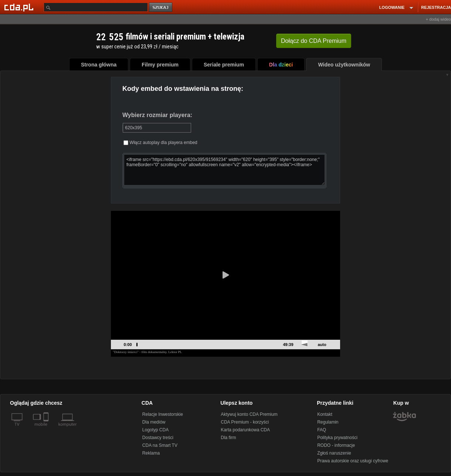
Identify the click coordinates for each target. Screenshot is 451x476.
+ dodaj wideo (438, 19)
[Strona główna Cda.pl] (20, 7)
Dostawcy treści (158, 438)
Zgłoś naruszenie (334, 453)
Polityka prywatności (337, 438)
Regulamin (328, 422)
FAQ (322, 430)
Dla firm (228, 438)
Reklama (151, 453)
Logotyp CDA (155, 430)
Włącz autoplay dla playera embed (160, 143)
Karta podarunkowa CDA (245, 430)
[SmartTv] (47, 429)
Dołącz (314, 41)
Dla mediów (154, 422)
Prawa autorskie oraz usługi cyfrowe (353, 461)
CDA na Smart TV (160, 445)
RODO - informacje (336, 445)
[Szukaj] (96, 7)
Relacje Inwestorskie (163, 414)
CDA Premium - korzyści (245, 422)
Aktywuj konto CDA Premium (249, 414)
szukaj (161, 8)
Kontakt (325, 414)
